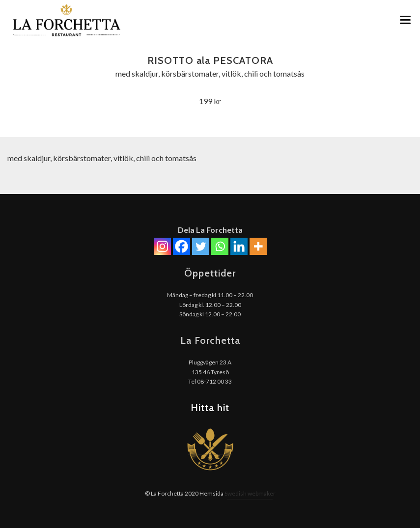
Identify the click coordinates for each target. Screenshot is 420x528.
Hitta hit (210, 408)
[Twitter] (201, 246)
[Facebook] (182, 246)
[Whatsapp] (220, 246)
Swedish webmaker (250, 493)
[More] (258, 246)
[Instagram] (162, 246)
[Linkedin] (239, 246)
